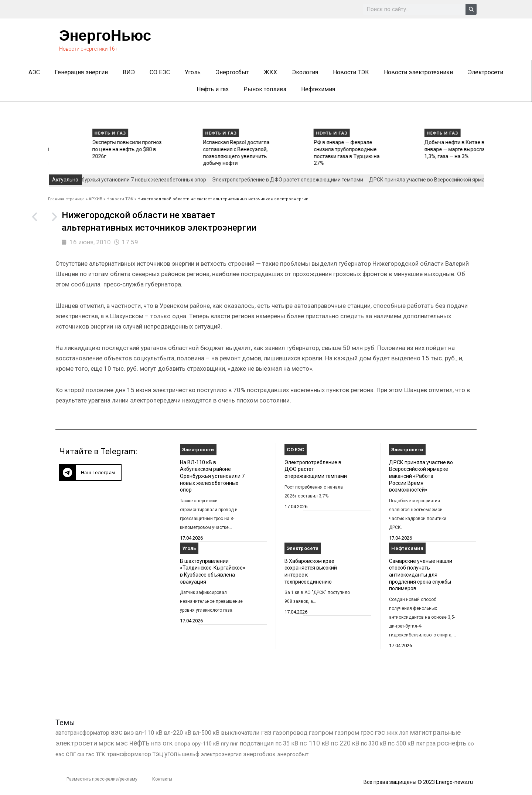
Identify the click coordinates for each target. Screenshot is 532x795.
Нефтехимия (318, 89)
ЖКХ (270, 72)
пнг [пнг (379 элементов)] (234, 744)
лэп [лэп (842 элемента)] (404, 733)
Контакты (162, 779)
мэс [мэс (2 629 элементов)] (122, 743)
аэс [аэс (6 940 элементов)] (117, 732)
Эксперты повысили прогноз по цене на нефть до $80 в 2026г (184, 149)
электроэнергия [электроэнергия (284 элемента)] (221, 754)
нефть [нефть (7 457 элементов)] (139, 743)
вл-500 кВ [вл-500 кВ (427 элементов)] (206, 733)
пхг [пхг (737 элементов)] (420, 743)
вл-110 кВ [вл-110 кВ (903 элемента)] (149, 733)
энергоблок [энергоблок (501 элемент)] (259, 754)
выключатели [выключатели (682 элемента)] (240, 733)
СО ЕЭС (160, 72)
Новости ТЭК (351, 72)
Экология (305, 72)
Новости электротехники (418, 72)
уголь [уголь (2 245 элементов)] (173, 754)
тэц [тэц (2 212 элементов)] (158, 754)
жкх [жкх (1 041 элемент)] (392, 733)
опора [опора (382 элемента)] (182, 744)
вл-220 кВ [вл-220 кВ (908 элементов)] (178, 733)
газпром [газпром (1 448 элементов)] (321, 733)
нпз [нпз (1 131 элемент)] (156, 743)
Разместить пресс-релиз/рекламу (102, 779)
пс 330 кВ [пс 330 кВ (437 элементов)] (374, 743)
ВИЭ (129, 72)
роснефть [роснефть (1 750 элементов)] (452, 743)
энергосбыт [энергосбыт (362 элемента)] (293, 754)
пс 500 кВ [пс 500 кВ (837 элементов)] (401, 743)
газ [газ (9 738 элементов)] (266, 732)
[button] (90, 473)
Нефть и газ (213, 89)
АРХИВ (96, 199)
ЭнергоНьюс (105, 35)
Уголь (193, 72)
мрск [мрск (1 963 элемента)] (106, 743)
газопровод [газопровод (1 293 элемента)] (290, 733)
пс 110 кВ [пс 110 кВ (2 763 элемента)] (314, 743)
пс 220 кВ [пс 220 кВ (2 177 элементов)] (345, 743)
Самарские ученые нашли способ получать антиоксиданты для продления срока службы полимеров (421, 575)
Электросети (485, 72)
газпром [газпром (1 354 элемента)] (347, 733)
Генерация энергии (81, 72)
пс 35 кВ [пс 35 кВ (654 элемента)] (287, 743)
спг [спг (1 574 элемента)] (71, 754)
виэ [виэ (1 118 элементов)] (129, 733)
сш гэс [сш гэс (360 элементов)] (86, 754)
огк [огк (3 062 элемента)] (168, 743)
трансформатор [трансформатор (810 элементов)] (129, 754)
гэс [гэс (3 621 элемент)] (380, 733)
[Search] (471, 9)
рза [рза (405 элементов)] (431, 744)
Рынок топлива (265, 89)
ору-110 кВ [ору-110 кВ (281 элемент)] (206, 744)
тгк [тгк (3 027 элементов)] (100, 754)
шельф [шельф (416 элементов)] (191, 754)
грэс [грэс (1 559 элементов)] (367, 733)
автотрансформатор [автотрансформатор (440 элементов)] (82, 733)
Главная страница (66, 199)
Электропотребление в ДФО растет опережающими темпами (292, 180)
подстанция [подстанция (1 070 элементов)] (257, 743)
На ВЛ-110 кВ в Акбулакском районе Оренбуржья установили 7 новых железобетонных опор (212, 476)
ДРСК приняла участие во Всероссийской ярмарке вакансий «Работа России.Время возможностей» (421, 476)
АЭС (34, 72)
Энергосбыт (232, 72)
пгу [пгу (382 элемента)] (225, 744)
